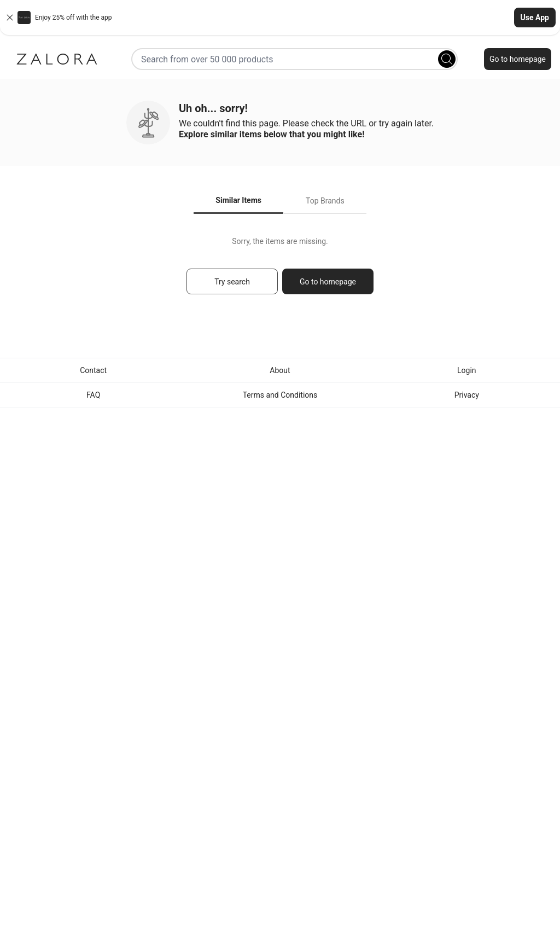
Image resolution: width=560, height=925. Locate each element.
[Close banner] (10, 18)
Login (467, 370)
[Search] (447, 59)
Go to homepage (518, 59)
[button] (280, 18)
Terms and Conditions (280, 395)
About (280, 370)
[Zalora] (57, 59)
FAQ (93, 395)
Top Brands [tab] (325, 201)
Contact (93, 370)
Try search (232, 282)
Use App (535, 18)
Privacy (467, 395)
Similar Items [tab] (238, 200)
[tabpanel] (280, 270)
